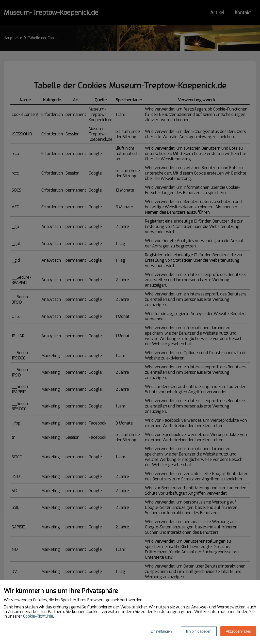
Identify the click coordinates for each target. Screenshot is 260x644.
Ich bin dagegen (199, 631)
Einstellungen (161, 631)
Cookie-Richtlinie (38, 616)
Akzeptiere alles (238, 631)
